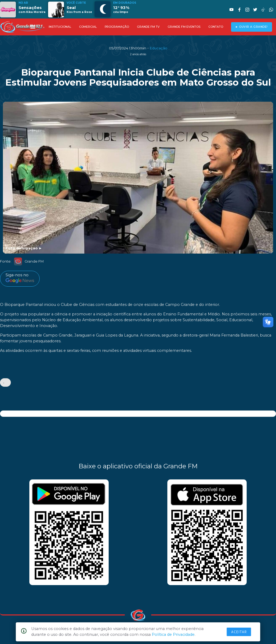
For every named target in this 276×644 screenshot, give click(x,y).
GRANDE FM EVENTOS (184, 27)
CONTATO (216, 27)
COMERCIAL (88, 27)
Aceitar (239, 632)
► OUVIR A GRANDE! (252, 27)
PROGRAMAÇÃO (117, 27)
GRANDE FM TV (148, 27)
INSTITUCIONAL (60, 27)
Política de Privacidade (173, 634)
